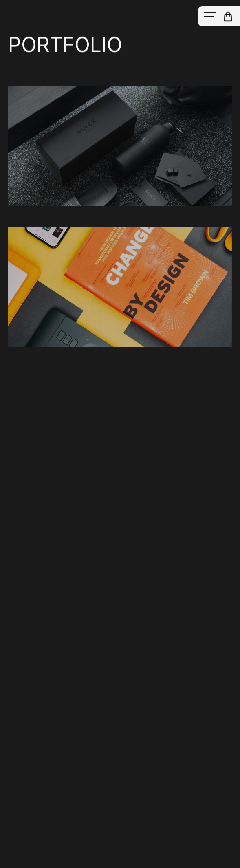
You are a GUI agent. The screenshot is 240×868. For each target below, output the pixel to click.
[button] (228, 17)
